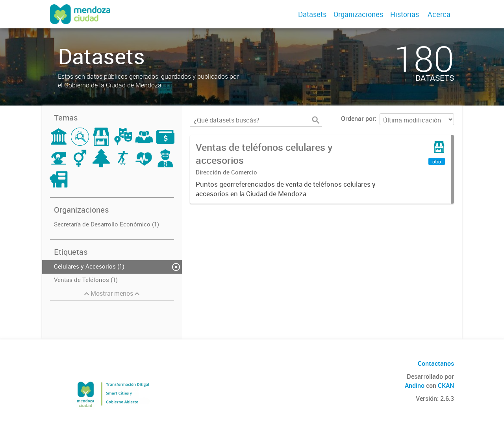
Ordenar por (358, 119)
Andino (415, 386)
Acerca (439, 14)
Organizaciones (358, 14)
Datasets (312, 14)
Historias (405, 14)
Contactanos (436, 363)
